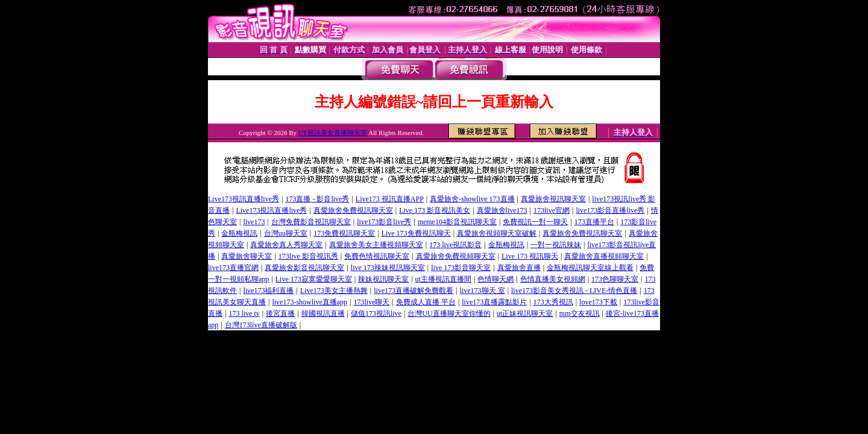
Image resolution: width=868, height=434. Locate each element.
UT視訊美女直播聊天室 (333, 133)
